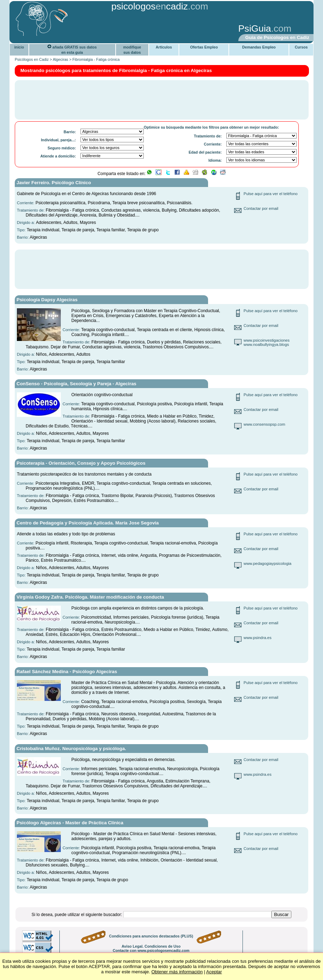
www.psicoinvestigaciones (267, 340)
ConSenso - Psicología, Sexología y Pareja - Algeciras (76, 384)
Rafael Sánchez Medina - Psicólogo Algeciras (67, 672)
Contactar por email (261, 208)
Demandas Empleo (259, 47)
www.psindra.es (257, 638)
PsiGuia (255, 28)
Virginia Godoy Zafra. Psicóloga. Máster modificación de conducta (90, 597)
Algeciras (60, 59)
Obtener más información (177, 972)
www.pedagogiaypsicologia (267, 563)
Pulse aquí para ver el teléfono (271, 194)
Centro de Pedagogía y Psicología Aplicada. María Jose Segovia (88, 523)
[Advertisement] (121, 29)
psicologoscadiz (150, 6)
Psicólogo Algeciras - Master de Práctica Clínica (70, 823)
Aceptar (214, 972)
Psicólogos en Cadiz (32, 59)
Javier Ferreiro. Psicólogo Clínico (54, 183)
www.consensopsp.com (264, 424)
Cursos (301, 47)
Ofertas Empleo (204, 47)
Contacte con (151, 950)
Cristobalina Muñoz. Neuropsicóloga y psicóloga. (71, 749)
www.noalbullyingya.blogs (266, 344)
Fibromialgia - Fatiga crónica (96, 59)
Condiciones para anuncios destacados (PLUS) (151, 936)
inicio (19, 47)
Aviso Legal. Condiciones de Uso (151, 946)
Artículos (164, 47)
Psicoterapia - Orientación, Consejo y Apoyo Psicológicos (81, 463)
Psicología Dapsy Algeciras (47, 300)
